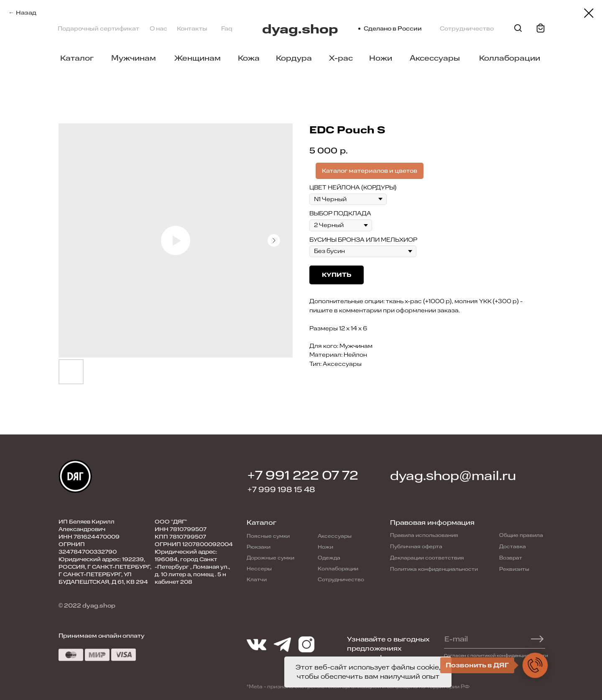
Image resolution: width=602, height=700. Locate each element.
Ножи (381, 58)
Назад (26, 13)
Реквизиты (514, 569)
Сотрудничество (467, 29)
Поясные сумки (268, 536)
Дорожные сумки (270, 558)
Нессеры (259, 569)
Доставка (513, 547)
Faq (227, 29)
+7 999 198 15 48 (281, 490)
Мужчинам (134, 58)
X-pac (341, 58)
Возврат (511, 558)
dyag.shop (300, 29)
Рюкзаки (259, 547)
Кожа (249, 58)
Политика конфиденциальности (434, 569)
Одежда (329, 558)
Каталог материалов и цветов (370, 171)
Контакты (192, 29)
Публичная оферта (416, 547)
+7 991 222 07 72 (303, 476)
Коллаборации (510, 58)
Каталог (77, 58)
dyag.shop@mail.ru (453, 476)
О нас (158, 29)
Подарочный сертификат (98, 29)
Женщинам (198, 58)
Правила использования (424, 535)
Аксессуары (435, 58)
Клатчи (257, 580)
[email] (491, 639)
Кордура (294, 58)
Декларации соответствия (427, 558)
